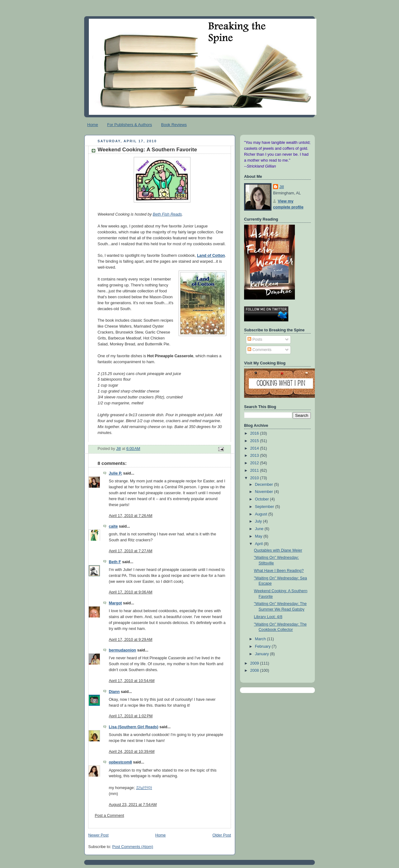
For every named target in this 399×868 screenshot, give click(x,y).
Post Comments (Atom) (133, 847)
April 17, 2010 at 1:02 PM (131, 716)
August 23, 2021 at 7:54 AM (133, 805)
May (259, 536)
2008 (255, 671)
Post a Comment (109, 816)
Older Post (222, 835)
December (265, 485)
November (265, 492)
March (261, 639)
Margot (115, 603)
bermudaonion (123, 650)
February (263, 646)
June (260, 529)
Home (93, 125)
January (262, 654)
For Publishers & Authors (130, 125)
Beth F (115, 562)
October (262, 499)
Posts (255, 339)
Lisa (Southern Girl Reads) (134, 727)
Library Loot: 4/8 (268, 617)
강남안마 (144, 788)
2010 (255, 478)
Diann (114, 692)
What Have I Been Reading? (279, 571)
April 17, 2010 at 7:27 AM (131, 551)
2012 (255, 463)
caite (113, 526)
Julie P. (115, 473)
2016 (255, 433)
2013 (255, 456)
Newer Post (98, 835)
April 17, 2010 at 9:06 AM (131, 592)
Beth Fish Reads (167, 214)
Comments (259, 350)
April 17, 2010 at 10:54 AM (132, 681)
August (262, 514)
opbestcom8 (120, 762)
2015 (255, 441)
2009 (255, 663)
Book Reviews (174, 125)
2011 (255, 471)
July (259, 521)
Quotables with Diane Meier (278, 550)
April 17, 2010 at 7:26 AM (131, 516)
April (260, 544)
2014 (255, 448)
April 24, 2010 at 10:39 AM (132, 752)
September (265, 507)
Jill (282, 187)
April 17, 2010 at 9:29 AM (131, 640)
